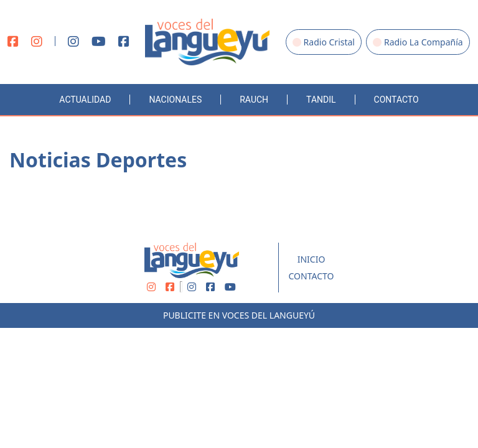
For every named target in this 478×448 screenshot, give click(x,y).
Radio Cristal (324, 42)
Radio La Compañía (418, 42)
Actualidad (85, 100)
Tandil (321, 100)
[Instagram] (37, 42)
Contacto (396, 100)
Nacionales (175, 100)
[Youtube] (99, 42)
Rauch (254, 100)
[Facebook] (13, 42)
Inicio (312, 259)
